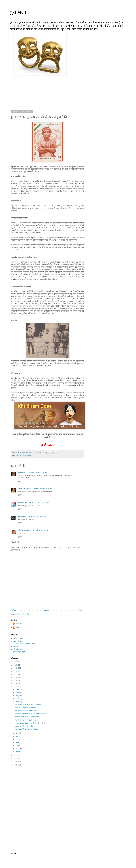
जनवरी (18, 752)
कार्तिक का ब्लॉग (18, 638)
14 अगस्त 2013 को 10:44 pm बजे (37, 530)
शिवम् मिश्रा (19, 624)
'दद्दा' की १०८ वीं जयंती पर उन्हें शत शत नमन (28, 705)
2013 (16, 687)
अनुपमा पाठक (22, 516)
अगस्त (18, 702)
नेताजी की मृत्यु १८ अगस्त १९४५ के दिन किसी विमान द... (31, 714)
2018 (16, 671)
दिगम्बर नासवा (22, 472)
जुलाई (17, 733)
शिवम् (17, 627)
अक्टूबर (18, 696)
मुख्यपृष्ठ (47, 610)
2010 (16, 762)
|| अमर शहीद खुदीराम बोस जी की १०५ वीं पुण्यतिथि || (31, 723)
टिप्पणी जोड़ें (15, 542)
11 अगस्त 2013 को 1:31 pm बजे (37, 472)
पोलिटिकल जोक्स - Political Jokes (24, 644)
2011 (16, 759)
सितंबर (18, 699)
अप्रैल (17, 743)
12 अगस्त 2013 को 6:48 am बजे (37, 516)
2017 (16, 674)
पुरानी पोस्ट (80, 610)
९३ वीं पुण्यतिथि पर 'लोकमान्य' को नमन (27, 729)
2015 (16, 681)
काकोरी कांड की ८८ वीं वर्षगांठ (24, 726)
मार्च (17, 746)
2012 (16, 756)
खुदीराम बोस (28, 456)
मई (17, 739)
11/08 (22, 456)
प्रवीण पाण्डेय (21, 530)
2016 (16, 677)
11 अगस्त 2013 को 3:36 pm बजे (42, 489)
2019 (16, 668)
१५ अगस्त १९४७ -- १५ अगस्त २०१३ (25, 720)
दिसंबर (18, 689)
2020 (16, 665)
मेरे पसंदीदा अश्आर (19, 649)
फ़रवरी (18, 749)
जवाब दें (20, 481)
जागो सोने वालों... (18, 641)
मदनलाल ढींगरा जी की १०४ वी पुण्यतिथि (27, 717)
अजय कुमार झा (22, 502)
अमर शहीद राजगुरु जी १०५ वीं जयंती (26, 708)
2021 (16, 662)
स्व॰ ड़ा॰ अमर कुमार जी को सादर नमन (26, 711)
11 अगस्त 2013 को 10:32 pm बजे (38, 502)
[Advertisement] (47, 789)
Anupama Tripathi (24, 489)
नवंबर (17, 692)
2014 (16, 684)
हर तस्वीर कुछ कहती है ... (21, 652)
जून (17, 736)
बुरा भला (18, 12)
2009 (16, 765)
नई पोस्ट (14, 610)
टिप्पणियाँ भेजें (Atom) (25, 614)
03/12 (17, 456)
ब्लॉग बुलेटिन (17, 646)
